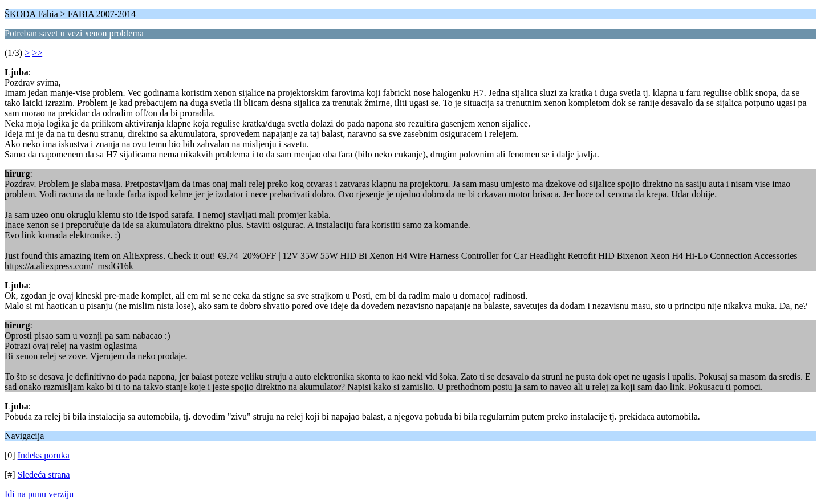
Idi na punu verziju (39, 494)
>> (37, 53)
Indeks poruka (44, 455)
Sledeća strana (44, 475)
